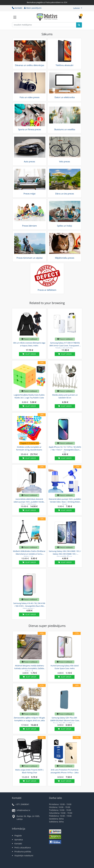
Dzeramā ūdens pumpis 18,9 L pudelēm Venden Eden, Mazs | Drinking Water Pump (65, 501)
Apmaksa (19, 840)
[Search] (79, 25)
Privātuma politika (23, 852)
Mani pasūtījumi (33, 8)
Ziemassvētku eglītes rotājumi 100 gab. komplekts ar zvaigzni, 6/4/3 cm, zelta (29, 719)
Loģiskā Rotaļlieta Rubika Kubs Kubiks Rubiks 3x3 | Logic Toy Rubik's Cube (29, 396)
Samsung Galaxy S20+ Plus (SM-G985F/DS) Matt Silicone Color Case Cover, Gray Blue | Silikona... (65, 720)
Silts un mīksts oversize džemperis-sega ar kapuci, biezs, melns (29, 344)
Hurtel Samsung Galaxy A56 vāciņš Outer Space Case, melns (65, 667)
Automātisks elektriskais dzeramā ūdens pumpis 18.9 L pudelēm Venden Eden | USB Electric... (29, 501)
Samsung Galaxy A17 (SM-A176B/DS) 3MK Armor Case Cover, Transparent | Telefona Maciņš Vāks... (65, 345)
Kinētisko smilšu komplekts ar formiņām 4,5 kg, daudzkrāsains (29, 448)
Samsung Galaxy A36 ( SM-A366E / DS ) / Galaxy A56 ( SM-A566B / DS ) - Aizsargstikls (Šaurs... (65, 553)
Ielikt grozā (29, 354)
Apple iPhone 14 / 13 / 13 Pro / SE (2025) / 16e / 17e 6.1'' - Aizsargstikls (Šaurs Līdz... (65, 449)
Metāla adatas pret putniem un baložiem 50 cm (65, 396)
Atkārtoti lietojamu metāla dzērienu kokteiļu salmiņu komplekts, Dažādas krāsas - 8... (30, 668)
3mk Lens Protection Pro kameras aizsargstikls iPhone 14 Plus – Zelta (65, 771)
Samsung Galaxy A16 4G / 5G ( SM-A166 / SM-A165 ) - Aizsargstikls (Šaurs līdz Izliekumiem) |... (29, 606)
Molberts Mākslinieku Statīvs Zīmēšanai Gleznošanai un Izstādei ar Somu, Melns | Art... (29, 553)
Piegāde (18, 836)
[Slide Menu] (15, 17)
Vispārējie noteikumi (24, 856)
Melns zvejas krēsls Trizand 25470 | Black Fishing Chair (29, 771)
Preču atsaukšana (23, 848)
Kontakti (17, 8)
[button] (78, 8)
